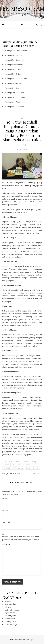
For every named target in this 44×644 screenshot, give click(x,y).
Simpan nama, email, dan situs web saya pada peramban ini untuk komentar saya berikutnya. (21, 538)
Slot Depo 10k (18, 60)
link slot (8, 607)
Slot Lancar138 (18, 106)
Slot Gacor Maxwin (20, 51)
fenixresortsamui (13, 473)
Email (5, 510)
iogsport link (10, 613)
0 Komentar (37, 473)
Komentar (6, 544)
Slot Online (16, 69)
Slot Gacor (16, 88)
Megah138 (16, 83)
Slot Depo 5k (17, 55)
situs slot (9, 601)
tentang (29, 468)
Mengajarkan (17, 465)
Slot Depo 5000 (18, 97)
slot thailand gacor (12, 610)
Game (25, 462)
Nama (5, 499)
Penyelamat (19, 468)
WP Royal (30, 640)
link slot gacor (10, 616)
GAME (22, 118)
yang (37, 468)
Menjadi (28, 465)
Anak (18, 462)
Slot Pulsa (16, 102)
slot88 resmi (10, 618)
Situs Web (6, 522)
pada (36, 465)
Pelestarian (8, 468)
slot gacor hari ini (12, 604)
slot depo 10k (10, 621)
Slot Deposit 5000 (19, 79)
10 (5, 462)
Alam (11, 462)
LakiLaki (6, 465)
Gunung (33, 462)
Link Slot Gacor (18, 93)
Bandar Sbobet (18, 65)
